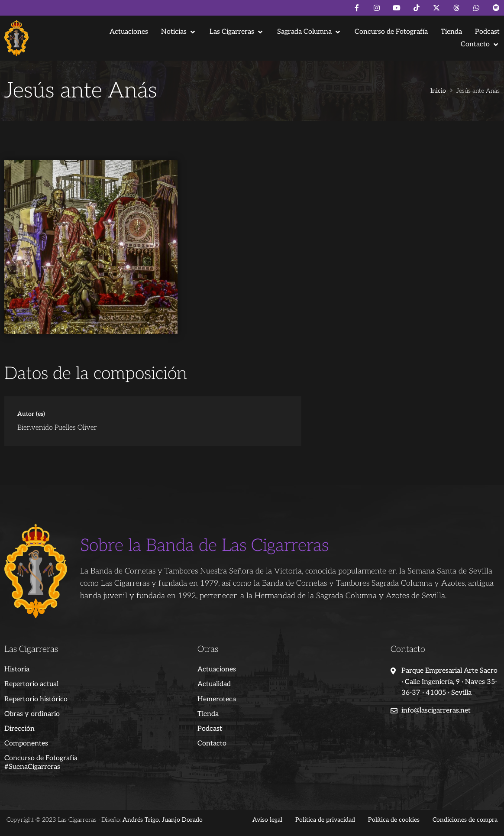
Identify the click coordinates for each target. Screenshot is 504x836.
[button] (179, 32)
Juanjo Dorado (182, 820)
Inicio (438, 91)
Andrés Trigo (141, 820)
